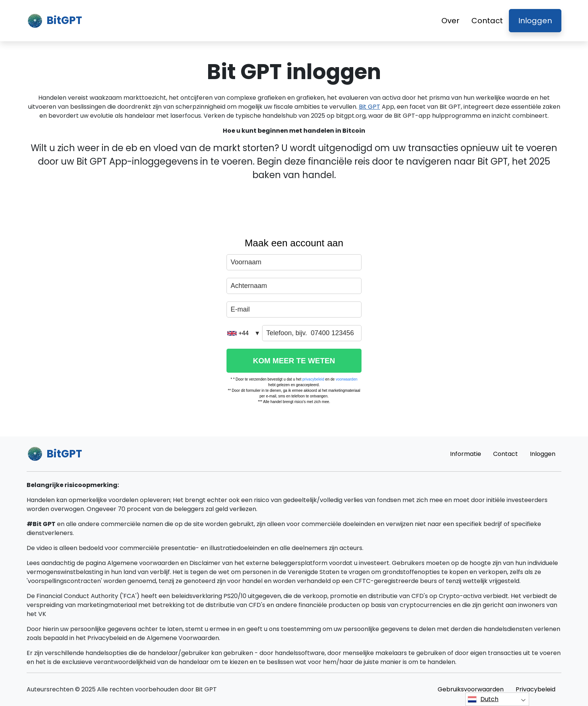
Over (450, 21)
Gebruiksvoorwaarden (471, 689)
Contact (487, 21)
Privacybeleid (535, 689)
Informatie (466, 454)
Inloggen (535, 21)
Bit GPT (370, 107)
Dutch (483, 699)
